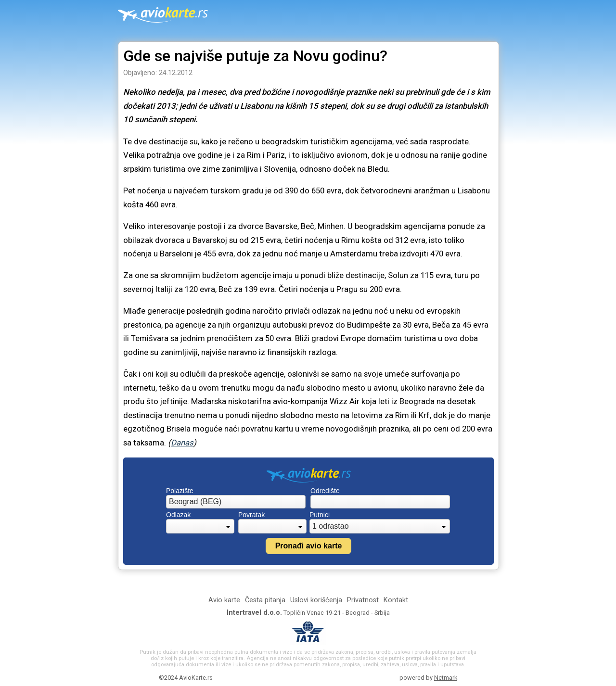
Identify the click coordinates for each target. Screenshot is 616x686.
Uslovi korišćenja (316, 600)
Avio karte (224, 600)
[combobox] (236, 502)
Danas (182, 443)
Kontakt (396, 600)
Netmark (446, 678)
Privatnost (363, 600)
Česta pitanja (265, 600)
